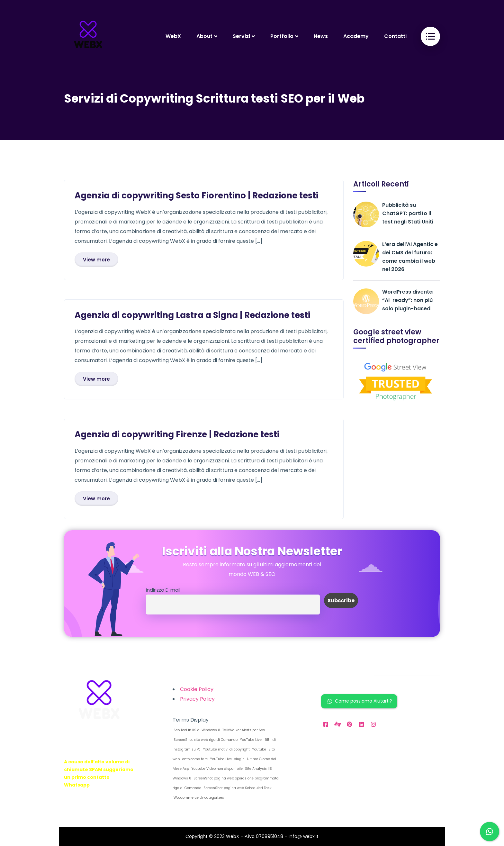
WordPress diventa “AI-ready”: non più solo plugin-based (407, 300)
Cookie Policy (197, 689)
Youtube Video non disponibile (216, 769)
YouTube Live (250, 740)
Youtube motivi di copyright (226, 749)
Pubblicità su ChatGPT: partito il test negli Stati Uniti (408, 213)
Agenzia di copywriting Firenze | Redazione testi (177, 434)
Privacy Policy (197, 699)
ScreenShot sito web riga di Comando (205, 740)
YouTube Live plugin (227, 759)
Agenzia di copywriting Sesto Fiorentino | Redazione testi (196, 196)
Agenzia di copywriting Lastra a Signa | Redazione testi (192, 315)
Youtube (259, 749)
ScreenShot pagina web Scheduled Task (237, 788)
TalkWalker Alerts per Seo (243, 730)
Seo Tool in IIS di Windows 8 (196, 730)
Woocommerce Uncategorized (198, 798)
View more (96, 260)
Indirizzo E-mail (163, 590)
